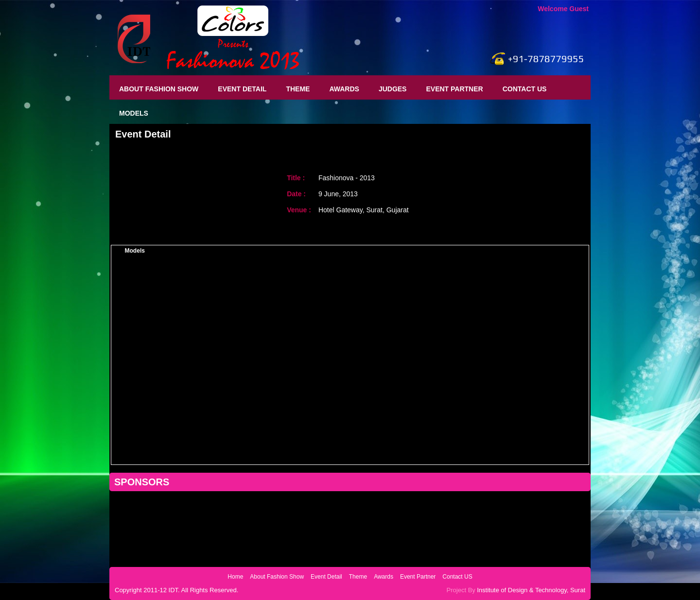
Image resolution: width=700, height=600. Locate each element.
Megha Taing (135, 410)
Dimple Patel (135, 370)
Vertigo (518, 251)
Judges (393, 89)
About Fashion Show (159, 89)
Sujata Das (135, 291)
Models (134, 113)
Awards (344, 89)
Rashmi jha (135, 350)
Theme (298, 89)
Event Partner (454, 89)
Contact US (525, 89)
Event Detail (242, 89)
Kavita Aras (135, 450)
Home (235, 577)
